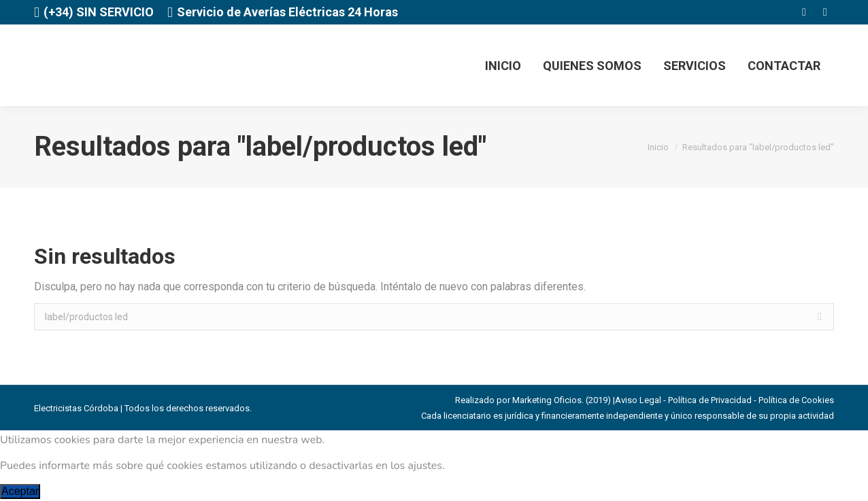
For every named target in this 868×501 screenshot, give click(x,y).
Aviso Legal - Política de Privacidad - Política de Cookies (724, 400)
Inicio (658, 147)
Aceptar (20, 491)
